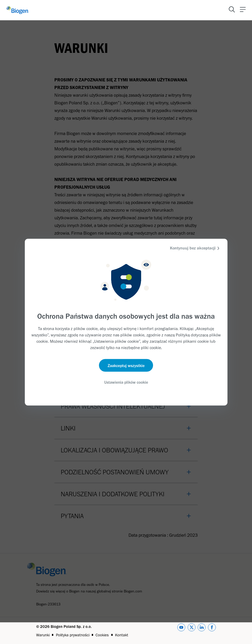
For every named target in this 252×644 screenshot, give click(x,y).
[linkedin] (202, 631)
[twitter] (192, 631)
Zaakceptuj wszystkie (126, 366)
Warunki (43, 635)
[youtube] (181, 631)
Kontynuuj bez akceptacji (195, 248)
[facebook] (212, 631)
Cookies (102, 635)
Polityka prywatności (73, 635)
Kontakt (122, 635)
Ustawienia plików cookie (126, 383)
